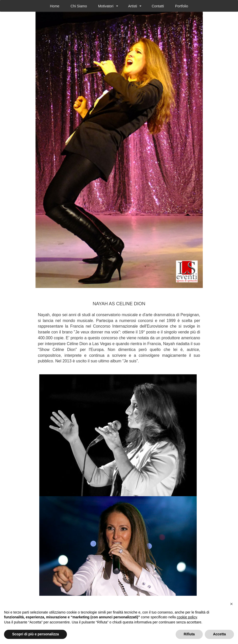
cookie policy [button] (187, 617)
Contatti (158, 6)
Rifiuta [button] (189, 634)
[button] (231, 604)
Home (55, 6)
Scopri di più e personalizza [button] (35, 634)
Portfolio (182, 6)
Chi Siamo (79, 6)
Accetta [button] (219, 634)
